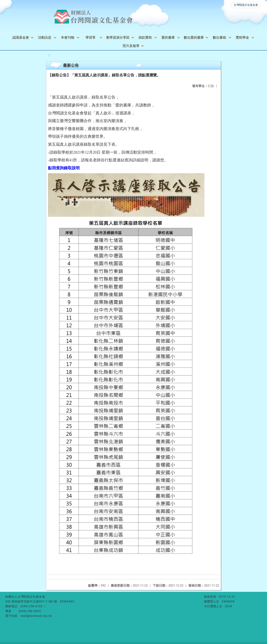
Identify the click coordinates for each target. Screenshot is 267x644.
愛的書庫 (168, 37)
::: (49, 55)
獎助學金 (242, 37)
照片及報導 (131, 46)
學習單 (91, 37)
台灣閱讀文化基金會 (246, 5)
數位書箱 (219, 37)
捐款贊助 (145, 37)
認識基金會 (21, 37)
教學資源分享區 (118, 37)
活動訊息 (45, 37)
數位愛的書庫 (194, 37)
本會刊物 (68, 37)
